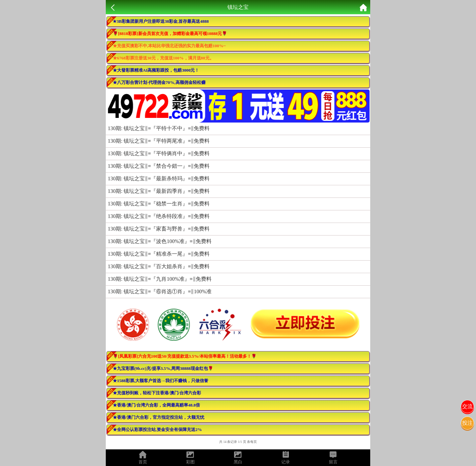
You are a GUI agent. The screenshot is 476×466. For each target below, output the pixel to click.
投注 (467, 423)
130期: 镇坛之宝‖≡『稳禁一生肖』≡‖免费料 (159, 204)
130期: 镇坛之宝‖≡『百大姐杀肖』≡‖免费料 (159, 266)
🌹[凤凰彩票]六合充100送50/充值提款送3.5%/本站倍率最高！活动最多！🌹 (185, 356)
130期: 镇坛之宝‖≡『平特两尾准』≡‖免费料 (159, 141)
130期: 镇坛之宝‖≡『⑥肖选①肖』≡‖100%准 (160, 291)
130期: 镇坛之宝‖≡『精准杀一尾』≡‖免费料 (159, 254)
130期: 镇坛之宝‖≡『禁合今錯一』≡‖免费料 (159, 166)
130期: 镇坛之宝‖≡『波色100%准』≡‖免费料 (160, 241)
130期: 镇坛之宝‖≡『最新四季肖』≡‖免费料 (159, 191)
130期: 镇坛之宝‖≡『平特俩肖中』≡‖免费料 (159, 153)
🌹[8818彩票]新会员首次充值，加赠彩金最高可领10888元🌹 (170, 34)
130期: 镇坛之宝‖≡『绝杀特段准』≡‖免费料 (159, 216)
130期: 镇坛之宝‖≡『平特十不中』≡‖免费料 (159, 128)
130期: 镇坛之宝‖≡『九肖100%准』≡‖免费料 (160, 279)
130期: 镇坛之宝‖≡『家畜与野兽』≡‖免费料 (159, 229)
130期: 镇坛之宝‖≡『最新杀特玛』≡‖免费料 (159, 179)
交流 (467, 406)
